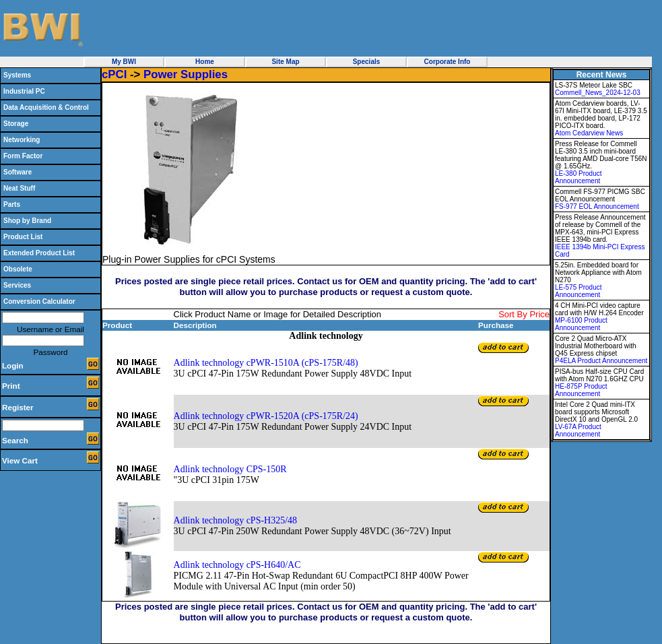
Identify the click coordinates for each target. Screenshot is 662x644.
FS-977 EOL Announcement (597, 206)
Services (17, 285)
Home (205, 62)
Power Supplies (186, 74)
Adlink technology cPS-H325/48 (236, 520)
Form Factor (23, 156)
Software (18, 172)
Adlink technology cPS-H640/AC (237, 565)
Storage (16, 124)
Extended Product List (39, 253)
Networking (22, 140)
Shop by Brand (27, 221)
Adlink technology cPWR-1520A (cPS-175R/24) (266, 416)
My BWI (124, 62)
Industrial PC (24, 91)
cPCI (114, 74)
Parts (12, 204)
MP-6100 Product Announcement (581, 324)
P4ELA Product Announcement (601, 361)
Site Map (285, 62)
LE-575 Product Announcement (578, 291)
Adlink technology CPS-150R (230, 469)
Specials (367, 62)
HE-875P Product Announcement (581, 390)
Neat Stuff (19, 188)
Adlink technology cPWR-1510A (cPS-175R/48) (266, 363)
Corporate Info (448, 62)
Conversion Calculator (39, 301)
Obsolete (18, 269)
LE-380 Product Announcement (578, 177)
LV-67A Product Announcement (578, 430)
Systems (17, 75)
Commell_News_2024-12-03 (598, 93)
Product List (23, 237)
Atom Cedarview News (589, 133)
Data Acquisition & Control (46, 107)
